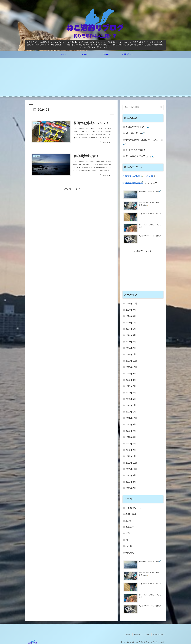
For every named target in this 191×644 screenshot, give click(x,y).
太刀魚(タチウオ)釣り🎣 (137, 127)
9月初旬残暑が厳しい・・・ (139, 150)
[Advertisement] (95, 78)
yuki (151, 176)
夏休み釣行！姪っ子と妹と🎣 (140, 156)
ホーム (131, 634)
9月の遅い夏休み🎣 (135, 133)
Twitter (148, 634)
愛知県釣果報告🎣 (134, 176)
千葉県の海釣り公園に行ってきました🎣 (143, 142)
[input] (143, 107)
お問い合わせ (158, 634)
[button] (161, 107)
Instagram (139, 634)
